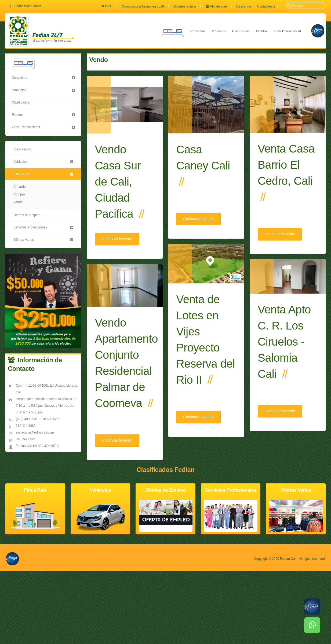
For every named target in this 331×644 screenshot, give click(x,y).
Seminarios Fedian (28, 6)
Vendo (18, 202)
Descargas (244, 6)
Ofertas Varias (24, 240)
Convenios (198, 31)
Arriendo (19, 187)
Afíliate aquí (216, 6)
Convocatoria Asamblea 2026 (143, 6)
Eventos (261, 31)
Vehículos (20, 162)
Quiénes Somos (185, 6)
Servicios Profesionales (30, 227)
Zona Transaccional (287, 31)
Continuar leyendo (117, 239)
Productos (219, 31)
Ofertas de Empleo (27, 215)
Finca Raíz (21, 174)
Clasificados (241, 31)
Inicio (107, 6)
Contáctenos (268, 6)
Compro (19, 194)
